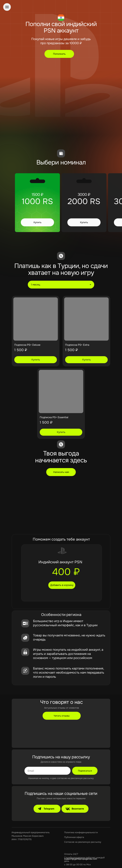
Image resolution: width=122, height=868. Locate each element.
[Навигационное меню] (7, 7)
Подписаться (85, 771)
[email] (47, 771)
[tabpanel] (61, 368)
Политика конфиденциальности (81, 832)
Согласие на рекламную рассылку (83, 842)
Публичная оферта (74, 837)
